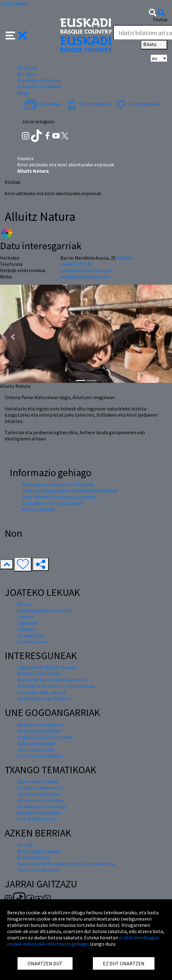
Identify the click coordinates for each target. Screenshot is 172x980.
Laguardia (28, 623)
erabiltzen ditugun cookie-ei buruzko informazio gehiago (83, 941)
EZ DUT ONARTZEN (124, 963)
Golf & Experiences (37, 819)
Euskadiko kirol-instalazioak (53, 503)
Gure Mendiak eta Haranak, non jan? (60, 497)
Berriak (25, 845)
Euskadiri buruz (33, 857)
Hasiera (25, 158)
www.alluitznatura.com (85, 277)
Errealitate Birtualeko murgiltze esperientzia (66, 864)
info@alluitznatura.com (86, 270)
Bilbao (24, 604)
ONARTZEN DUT (45, 963)
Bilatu (154, 45)
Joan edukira (14, 3)
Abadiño (125, 258)
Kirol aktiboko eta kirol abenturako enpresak (66, 165)
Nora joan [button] (28, 68)
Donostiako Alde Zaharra (44, 698)
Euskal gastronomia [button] (39, 80)
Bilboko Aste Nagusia (40, 724)
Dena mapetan (88, 104)
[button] (16, 35)
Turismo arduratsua (38, 870)
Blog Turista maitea (39, 851)
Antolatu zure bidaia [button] (39, 86)
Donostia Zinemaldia (40, 731)
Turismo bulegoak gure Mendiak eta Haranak (70, 490)
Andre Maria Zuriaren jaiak (45, 737)
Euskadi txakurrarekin (40, 788)
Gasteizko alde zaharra (42, 692)
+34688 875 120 (76, 264)
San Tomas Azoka (36, 749)
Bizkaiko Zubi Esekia (39, 673)
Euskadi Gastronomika (41, 806)
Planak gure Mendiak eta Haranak (58, 484)
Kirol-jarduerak (38, 509)
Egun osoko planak (38, 781)
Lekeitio (26, 617)
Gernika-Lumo (33, 642)
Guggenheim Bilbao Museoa (47, 667)
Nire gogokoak (138, 104)
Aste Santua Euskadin (40, 756)
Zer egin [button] (26, 74)
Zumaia (25, 629)
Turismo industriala (38, 794)
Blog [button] (22, 93)
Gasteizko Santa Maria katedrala (52, 680)
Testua (160, 19)
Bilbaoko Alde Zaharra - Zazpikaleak (56, 686)
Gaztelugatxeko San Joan (45, 610)
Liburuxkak (43, 104)
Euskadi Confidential (39, 813)
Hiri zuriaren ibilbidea (40, 800)
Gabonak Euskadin (37, 743)
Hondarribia (30, 635)
